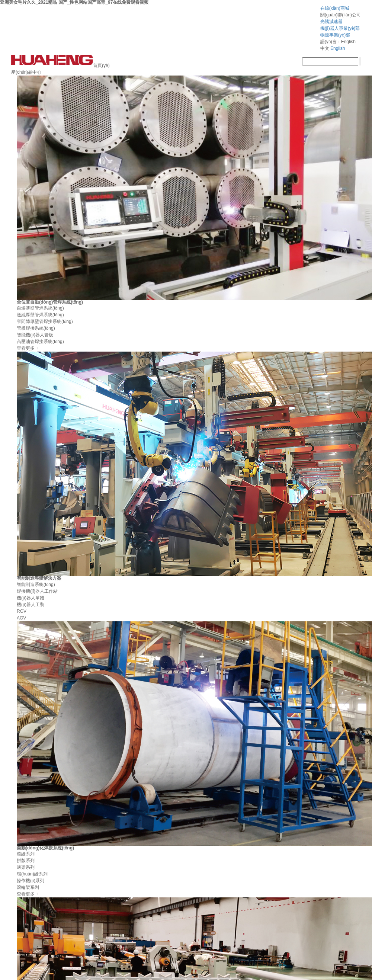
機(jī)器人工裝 (31, 605)
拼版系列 (26, 861)
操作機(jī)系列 (31, 881)
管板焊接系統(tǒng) (36, 328)
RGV (22, 611)
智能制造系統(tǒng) (36, 585)
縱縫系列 (26, 854)
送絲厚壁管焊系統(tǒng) (40, 315)
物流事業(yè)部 (335, 35)
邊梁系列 (26, 867)
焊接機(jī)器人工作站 (37, 591)
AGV (21, 618)
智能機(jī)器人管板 (35, 335)
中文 (325, 48)
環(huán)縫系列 (32, 874)
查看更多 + (28, 348)
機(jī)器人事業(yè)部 (340, 28)
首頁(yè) (101, 65)
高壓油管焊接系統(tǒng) (40, 342)
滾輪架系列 (28, 887)
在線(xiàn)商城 (335, 8)
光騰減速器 (331, 22)
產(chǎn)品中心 (26, 72)
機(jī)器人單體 (31, 598)
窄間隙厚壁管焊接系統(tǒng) (45, 321)
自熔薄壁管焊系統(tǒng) (40, 308)
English (338, 48)
